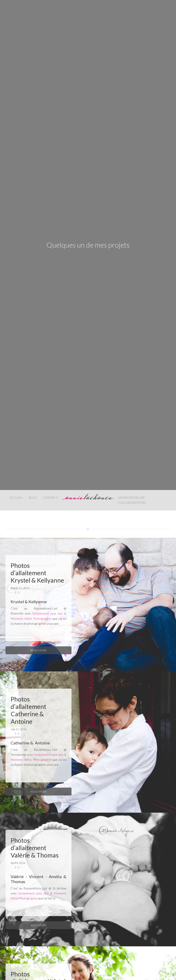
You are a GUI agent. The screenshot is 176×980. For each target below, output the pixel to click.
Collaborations (132, 503)
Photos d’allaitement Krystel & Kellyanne (37, 573)
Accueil (16, 498)
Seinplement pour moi (48, 613)
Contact (50, 498)
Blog (33, 498)
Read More (38, 650)
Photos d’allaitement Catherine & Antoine (28, 710)
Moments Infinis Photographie (31, 619)
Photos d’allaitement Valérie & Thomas (35, 848)
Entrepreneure (132, 498)
